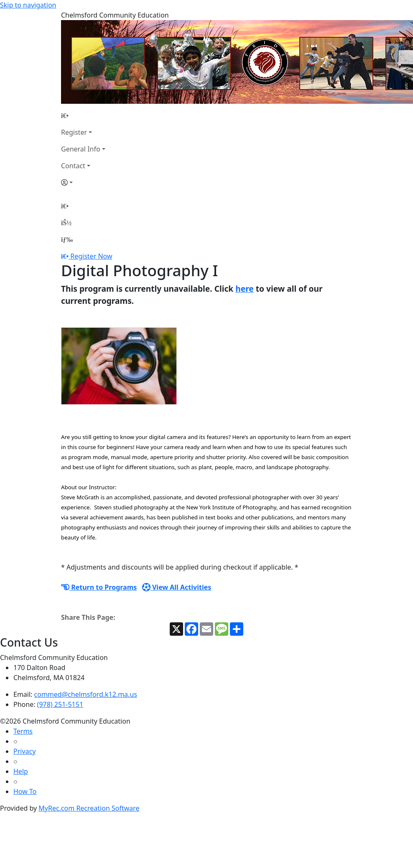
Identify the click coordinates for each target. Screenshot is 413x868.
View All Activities (177, 587)
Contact (73, 166)
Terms (23, 731)
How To (25, 791)
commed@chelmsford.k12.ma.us (86, 694)
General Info (81, 149)
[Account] (83, 182)
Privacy (24, 751)
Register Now (91, 256)
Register (74, 132)
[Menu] (67, 239)
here (245, 289)
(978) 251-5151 (60, 704)
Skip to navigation (28, 5)
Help (21, 771)
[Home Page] (83, 116)
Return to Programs (99, 587)
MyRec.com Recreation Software (89, 808)
